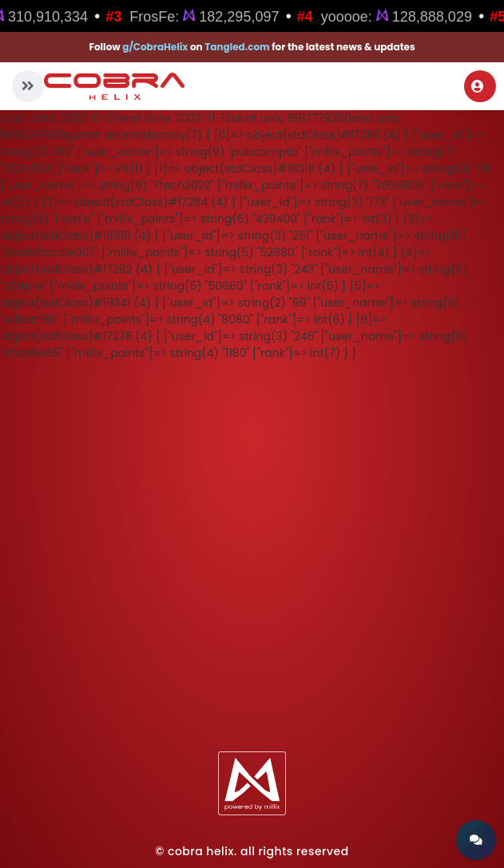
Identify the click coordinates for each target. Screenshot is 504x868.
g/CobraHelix (155, 47)
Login (478, 86)
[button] (28, 86)
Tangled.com (237, 47)
